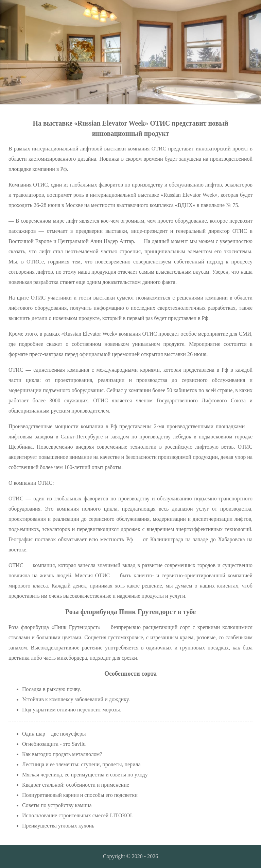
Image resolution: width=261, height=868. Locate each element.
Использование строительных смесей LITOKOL (78, 815)
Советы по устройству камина (57, 805)
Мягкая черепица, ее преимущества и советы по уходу (85, 775)
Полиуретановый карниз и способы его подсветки (80, 795)
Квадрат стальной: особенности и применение (76, 785)
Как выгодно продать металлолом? (62, 754)
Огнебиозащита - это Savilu (54, 744)
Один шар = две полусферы (54, 734)
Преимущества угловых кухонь (58, 826)
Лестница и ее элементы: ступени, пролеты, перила (81, 764)
